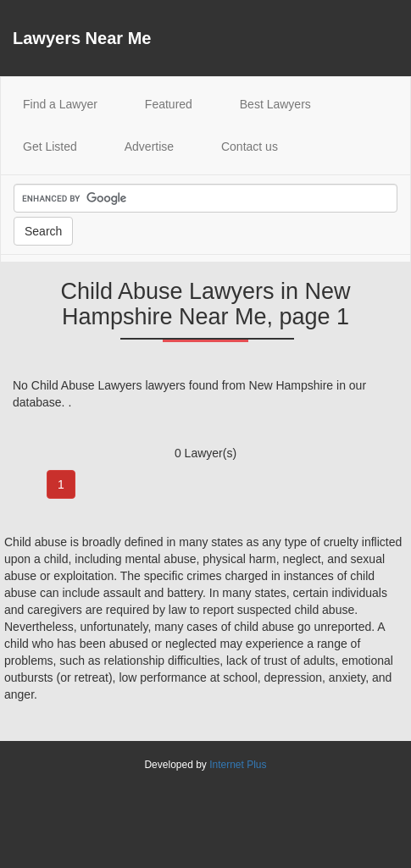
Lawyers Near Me (82, 38)
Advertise (149, 147)
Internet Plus (238, 765)
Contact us (250, 147)
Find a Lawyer (71, 103)
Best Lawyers (275, 104)
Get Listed (50, 147)
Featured (169, 104)
